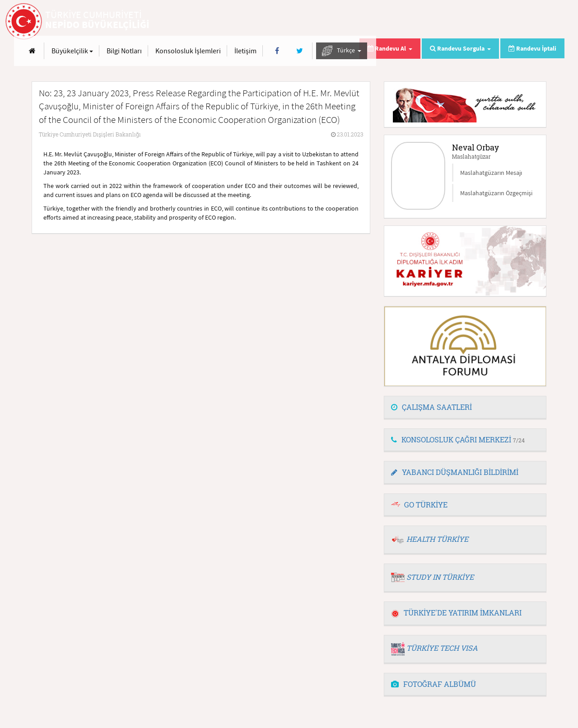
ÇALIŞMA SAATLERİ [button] (431, 407)
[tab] (465, 408)
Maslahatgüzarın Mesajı (491, 173)
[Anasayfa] (221, 22)
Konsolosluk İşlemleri (376, 22)
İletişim (434, 22)
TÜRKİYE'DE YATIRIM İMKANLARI (456, 613)
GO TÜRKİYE (426, 505)
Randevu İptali (532, 48)
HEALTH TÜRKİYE (437, 539)
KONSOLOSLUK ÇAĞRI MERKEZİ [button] (458, 439)
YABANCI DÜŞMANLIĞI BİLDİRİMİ (455, 472)
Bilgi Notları (312, 22)
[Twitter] (487, 22)
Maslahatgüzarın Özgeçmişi (496, 193)
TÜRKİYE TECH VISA (442, 648)
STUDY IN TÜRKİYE (440, 577)
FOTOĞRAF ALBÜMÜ (433, 684)
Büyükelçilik (261, 22)
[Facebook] (465, 22)
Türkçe (530, 22)
